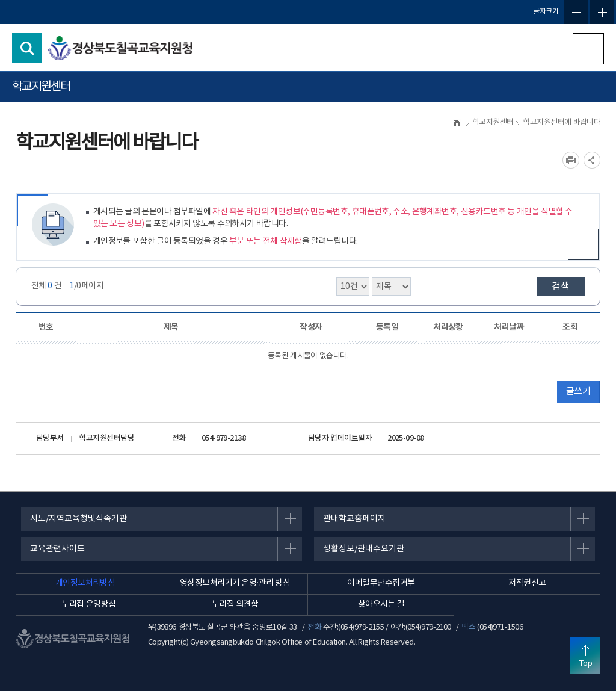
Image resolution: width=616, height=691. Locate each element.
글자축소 (576, 12)
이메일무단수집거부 (381, 583)
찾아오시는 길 (381, 604)
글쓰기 (578, 392)
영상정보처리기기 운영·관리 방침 (235, 583)
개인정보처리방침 (85, 583)
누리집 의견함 (235, 604)
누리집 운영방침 (88, 604)
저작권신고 (527, 583)
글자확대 (602, 12)
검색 (561, 287)
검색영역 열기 (27, 48)
